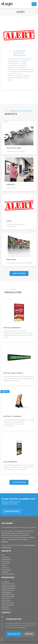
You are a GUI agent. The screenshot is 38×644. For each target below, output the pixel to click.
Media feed (5, 561)
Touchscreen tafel (8, 603)
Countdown (6, 557)
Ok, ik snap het (14, 634)
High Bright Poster (8, 594)
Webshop (5, 572)
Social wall (5, 568)
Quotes (4, 566)
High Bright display (8, 596)
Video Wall (5, 607)
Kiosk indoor (6, 599)
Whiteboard (6, 609)
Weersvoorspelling (8, 574)
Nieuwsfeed (6, 563)
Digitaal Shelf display (9, 586)
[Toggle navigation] (34, 4)
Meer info (29, 634)
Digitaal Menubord (8, 584)
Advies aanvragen (12, 511)
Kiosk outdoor (6, 601)
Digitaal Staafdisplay (8, 588)
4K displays (5, 582)
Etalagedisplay (6, 592)
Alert (3, 555)
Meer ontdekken (19, 273)
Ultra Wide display (8, 605)
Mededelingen (7, 559)
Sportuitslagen (7, 570)
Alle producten (19, 482)
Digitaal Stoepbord (8, 590)
